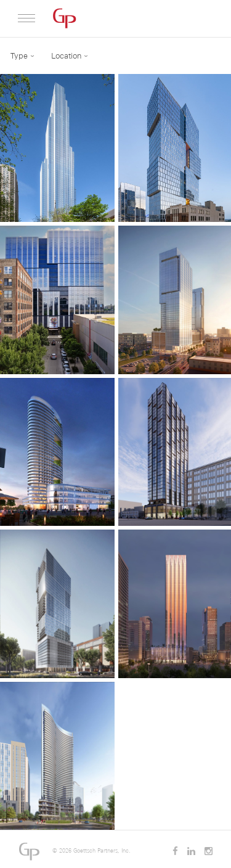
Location (66, 56)
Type (19, 56)
